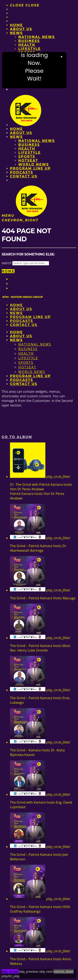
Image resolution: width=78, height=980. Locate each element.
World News (34, 164)
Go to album (17, 437)
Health (27, 45)
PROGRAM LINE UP (30, 168)
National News (37, 37)
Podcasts (22, 172)
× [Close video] (62, 57)
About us (21, 29)
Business (29, 41)
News (16, 33)
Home (16, 25)
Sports (27, 157)
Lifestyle (30, 49)
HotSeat (28, 160)
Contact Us (24, 176)
